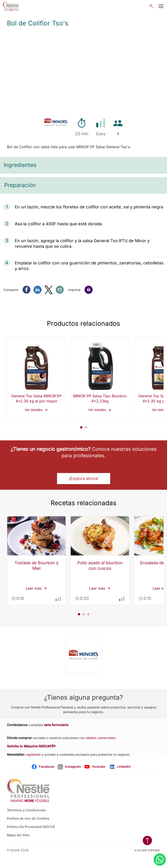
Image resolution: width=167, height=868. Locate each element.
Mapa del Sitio (18, 835)
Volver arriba (147, 850)
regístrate (33, 754)
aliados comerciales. (101, 738)
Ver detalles (36, 377)
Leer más (37, 516)
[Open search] (151, 6)
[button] (89, 290)
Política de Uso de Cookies (28, 818)
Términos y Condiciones (26, 810)
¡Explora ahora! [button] (84, 478)
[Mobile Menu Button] (161, 6)
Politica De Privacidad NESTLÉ (31, 827)
